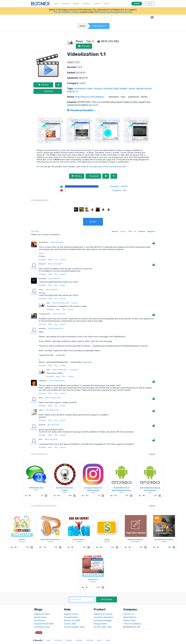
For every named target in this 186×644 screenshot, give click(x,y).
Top (130, 231)
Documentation (71, 617)
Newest (115, 231)
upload (140, 89)
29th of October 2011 (60, 370)
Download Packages (103, 620)
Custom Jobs (70, 624)
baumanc (42, 328)
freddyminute (45, 314)
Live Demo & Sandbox (103, 617)
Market (83, 26)
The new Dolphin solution (66, 12)
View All (152, 454)
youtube (108, 89)
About (107, 4)
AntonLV (50, 542)
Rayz (48, 303)
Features (66, 4)
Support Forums (71, 614)
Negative (151, 231)
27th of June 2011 (59, 314)
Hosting (86, 4)
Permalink (42, 260)
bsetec (164, 542)
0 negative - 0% (119, 190)
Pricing (76, 4)
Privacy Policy (129, 620)
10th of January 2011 (55, 264)
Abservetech (136, 542)
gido (40, 439)
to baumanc (74, 370)
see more (93, 105)
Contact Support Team (74, 627)
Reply (50, 260)
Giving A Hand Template (164, 539)
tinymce (98, 89)
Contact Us (129, 614)
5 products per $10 (118, 167)
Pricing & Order (100, 624)
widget (124, 89)
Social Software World (44, 624)
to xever (74, 303)
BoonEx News (40, 617)
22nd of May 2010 (57, 242)
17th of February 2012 (57, 381)
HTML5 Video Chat (36, 488)
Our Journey (40, 620)
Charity (22, 539)
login (39, 235)
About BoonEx (130, 617)
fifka (41, 398)
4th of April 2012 (53, 425)
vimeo (132, 89)
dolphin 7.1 (73, 91)
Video (83, 83)
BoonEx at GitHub (72, 620)
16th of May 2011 (52, 290)
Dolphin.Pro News (42, 614)
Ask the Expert (79, 539)
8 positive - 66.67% (119, 186)
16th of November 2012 (61, 303)
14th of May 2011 (54, 279)
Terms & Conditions (132, 624)
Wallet (107, 539)
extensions (80, 89)
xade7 (41, 410)
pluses (63, 260)
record (148, 89)
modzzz (22, 542)
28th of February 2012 (53, 398)
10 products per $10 (98, 167)
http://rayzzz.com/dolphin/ (90, 97)
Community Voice (42, 627)
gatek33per (44, 242)
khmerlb (42, 264)
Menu (152, 16)
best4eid (42, 279)
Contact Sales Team (103, 627)
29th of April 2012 (51, 439)
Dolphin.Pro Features (103, 614)
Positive (142, 231)
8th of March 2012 (52, 410)
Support (97, 4)
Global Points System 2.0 (50, 539)
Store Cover (93, 580)
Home (56, 4)
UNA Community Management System (113, 12)
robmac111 (43, 381)
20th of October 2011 (56, 328)
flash (116, 89)
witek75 (42, 425)
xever (41, 290)
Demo (108, 640)
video (90, 89)
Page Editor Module (135, 539)
